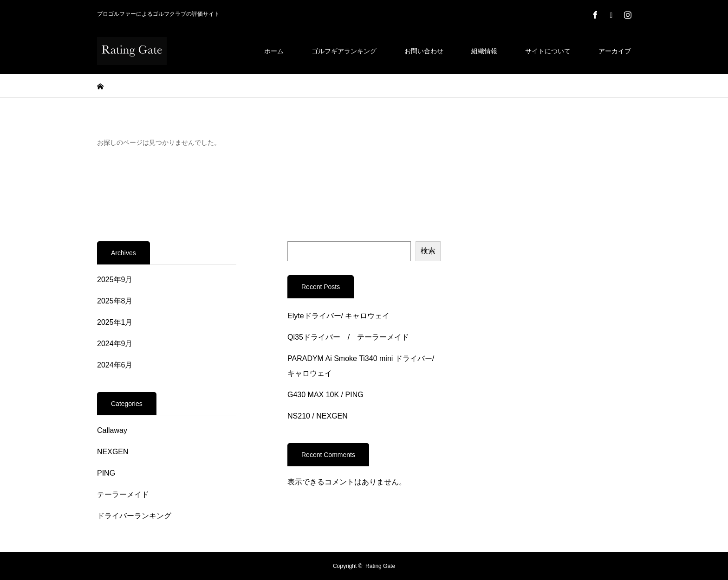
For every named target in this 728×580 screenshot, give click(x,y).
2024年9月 (115, 344)
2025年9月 (115, 280)
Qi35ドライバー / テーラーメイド (348, 337)
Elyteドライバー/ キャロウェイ (338, 316)
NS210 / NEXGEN (318, 416)
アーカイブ (615, 51)
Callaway (112, 430)
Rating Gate (380, 566)
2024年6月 (115, 365)
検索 (428, 251)
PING (106, 473)
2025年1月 (115, 322)
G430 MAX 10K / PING (325, 395)
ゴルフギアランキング (344, 51)
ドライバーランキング (134, 516)
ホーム (274, 51)
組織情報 (484, 51)
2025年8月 (115, 301)
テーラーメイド (123, 494)
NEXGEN (113, 452)
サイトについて (548, 51)
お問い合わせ (424, 51)
